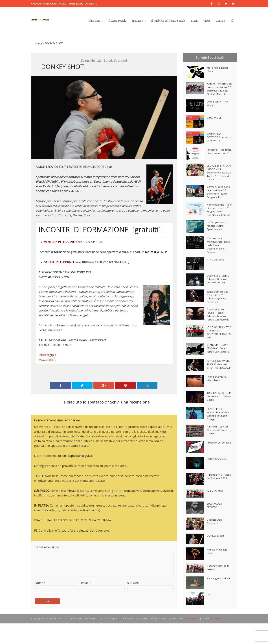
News (207, 21)
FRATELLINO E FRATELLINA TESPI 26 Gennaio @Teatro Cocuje (219, 435)
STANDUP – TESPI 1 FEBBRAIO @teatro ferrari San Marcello (219, 366)
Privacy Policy (191, 639)
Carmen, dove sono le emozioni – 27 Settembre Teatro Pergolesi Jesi (218, 199)
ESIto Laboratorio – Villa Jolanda (218, 399)
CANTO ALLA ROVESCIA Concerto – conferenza (219, 143)
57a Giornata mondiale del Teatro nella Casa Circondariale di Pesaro (219, 258)
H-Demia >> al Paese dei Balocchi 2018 (218, 500)
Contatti (220, 21)
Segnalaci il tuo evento (83, 4)
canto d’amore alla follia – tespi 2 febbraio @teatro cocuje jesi (218, 311)
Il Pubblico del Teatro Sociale (168, 21)
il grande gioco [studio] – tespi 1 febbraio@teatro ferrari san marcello (218, 330)
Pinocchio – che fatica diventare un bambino (218, 159)
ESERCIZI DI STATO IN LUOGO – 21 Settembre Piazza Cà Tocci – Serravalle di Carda (219, 178)
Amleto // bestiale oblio (217, 573)
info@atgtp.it (47, 355)
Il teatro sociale (117, 21)
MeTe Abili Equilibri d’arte (218, 70)
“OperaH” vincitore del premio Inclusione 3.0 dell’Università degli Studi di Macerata (218, 92)
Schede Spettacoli (116, 61)
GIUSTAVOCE (215, 123)
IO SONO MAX (215, 512)
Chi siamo (94, 21)
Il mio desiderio (216, 274)
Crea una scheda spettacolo (49, 4)
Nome (40, 583)
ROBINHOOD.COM (218, 480)
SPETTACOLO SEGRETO (215, 527)
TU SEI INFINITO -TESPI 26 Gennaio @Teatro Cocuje (218, 417)
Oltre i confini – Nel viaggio (218, 109)
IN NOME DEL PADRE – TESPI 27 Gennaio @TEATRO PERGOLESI (218, 384)
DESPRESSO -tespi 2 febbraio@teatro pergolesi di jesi (219, 293)
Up (208, 616)
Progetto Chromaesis (214, 466)
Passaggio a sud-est (219, 600)
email (86, 583)
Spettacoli (137, 21)
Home (38, 43)
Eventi (195, 21)
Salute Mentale (91, 61)
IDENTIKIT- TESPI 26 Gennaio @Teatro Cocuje (219, 452)
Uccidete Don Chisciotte (215, 543)
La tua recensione (47, 547)
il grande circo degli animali (218, 589)
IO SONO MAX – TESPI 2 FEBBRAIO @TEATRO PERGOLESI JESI (218, 349)
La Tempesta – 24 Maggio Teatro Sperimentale (218, 239)
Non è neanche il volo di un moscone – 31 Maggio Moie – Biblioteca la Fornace (219, 220)
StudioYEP (215, 639)
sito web (133, 583)
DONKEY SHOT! (216, 557)
